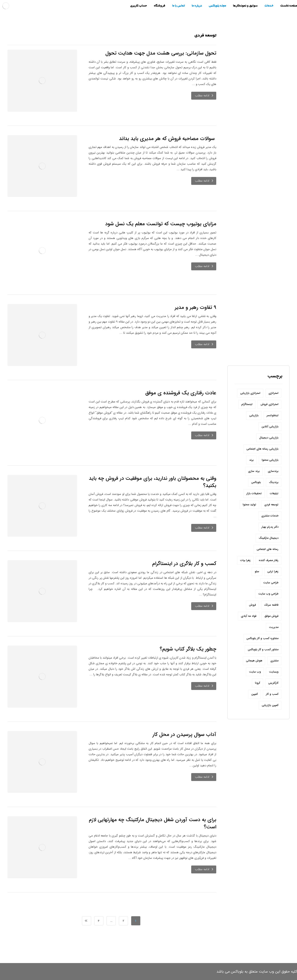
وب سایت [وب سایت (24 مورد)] (255, 672)
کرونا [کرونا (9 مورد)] (258, 683)
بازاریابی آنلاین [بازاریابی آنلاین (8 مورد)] (270, 426)
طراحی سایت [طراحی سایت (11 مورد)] (271, 583)
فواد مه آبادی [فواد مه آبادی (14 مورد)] (249, 616)
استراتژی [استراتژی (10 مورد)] (273, 393)
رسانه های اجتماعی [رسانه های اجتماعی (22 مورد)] (268, 549)
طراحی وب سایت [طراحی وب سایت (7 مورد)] (268, 594)
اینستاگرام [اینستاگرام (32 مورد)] (247, 404)
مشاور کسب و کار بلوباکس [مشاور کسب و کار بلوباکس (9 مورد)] (263, 649)
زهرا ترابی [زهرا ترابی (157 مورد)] (273, 571)
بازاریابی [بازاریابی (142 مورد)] (254, 415)
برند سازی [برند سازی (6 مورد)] (254, 471)
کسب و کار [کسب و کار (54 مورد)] (272, 694)
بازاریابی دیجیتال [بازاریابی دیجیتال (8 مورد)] (269, 438)
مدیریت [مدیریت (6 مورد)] (274, 627)
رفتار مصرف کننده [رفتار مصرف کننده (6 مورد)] (269, 560)
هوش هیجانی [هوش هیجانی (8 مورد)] (254, 661)
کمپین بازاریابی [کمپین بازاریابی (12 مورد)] (270, 705)
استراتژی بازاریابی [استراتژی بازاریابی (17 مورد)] (250, 393)
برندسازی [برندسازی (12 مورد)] (273, 471)
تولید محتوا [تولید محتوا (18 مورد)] (249, 505)
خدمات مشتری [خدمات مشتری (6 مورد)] (270, 516)
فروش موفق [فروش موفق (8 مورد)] (271, 616)
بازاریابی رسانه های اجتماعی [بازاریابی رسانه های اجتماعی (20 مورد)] (262, 449)
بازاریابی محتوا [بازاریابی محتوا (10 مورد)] (270, 460)
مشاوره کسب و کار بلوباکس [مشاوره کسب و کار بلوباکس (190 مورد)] (262, 638)
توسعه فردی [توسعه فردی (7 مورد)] (271, 505)
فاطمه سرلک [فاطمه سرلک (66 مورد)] (271, 605)
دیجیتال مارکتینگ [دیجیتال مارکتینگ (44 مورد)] (269, 538)
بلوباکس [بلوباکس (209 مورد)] (256, 482)
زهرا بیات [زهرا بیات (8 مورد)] (245, 560)
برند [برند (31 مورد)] (251, 460)
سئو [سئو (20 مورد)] (257, 571)
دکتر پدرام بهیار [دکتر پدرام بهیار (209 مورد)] (270, 527)
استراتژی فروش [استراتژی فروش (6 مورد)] (270, 404)
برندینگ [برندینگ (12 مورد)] (274, 482)
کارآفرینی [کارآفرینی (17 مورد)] (273, 683)
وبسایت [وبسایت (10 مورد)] (274, 672)
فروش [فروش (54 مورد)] (252, 605)
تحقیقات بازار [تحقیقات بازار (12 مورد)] (254, 493)
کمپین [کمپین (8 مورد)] (255, 694)
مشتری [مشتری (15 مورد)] (274, 661)
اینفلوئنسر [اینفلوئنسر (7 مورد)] (273, 415)
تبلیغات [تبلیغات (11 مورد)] (274, 493)
